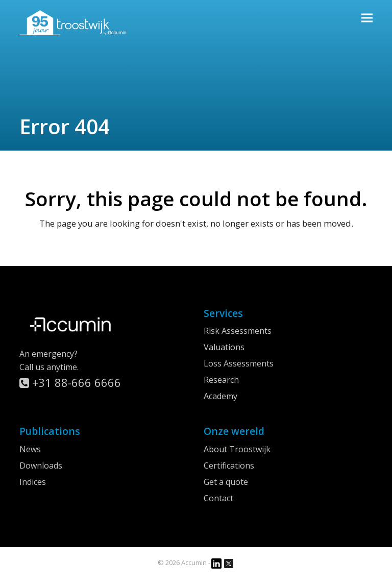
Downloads (41, 465)
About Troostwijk (237, 449)
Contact (218, 498)
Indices (33, 482)
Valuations (224, 347)
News (30, 449)
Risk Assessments (238, 331)
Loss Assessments (239, 363)
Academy (220, 396)
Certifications (229, 465)
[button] (367, 18)
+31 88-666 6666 (70, 382)
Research (221, 380)
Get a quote (226, 482)
